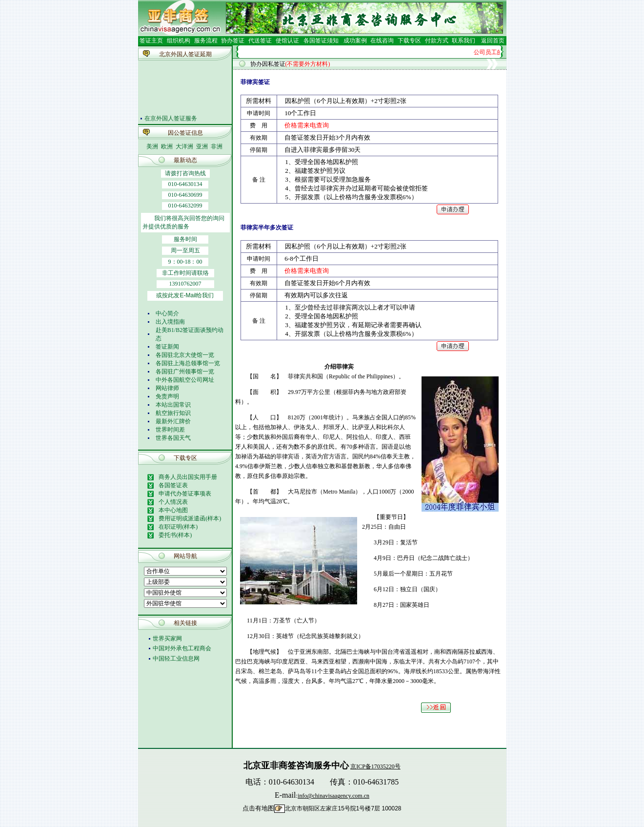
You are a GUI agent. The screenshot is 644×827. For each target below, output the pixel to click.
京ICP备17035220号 (375, 766)
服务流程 (206, 41)
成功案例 (355, 41)
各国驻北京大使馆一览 (185, 355)
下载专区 (409, 41)
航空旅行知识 (173, 413)
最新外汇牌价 (173, 421)
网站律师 (167, 388)
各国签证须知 (321, 41)
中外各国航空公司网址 (185, 380)
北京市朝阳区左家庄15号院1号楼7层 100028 (343, 808)
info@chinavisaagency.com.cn (333, 796)
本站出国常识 (173, 405)
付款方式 (437, 41)
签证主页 (151, 41)
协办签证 (233, 41)
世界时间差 (170, 430)
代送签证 (260, 41)
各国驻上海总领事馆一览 (188, 363)
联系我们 (463, 41)
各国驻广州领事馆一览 (185, 372)
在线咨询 (382, 41)
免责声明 (167, 396)
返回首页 (493, 41)
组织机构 (179, 41)
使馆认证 (287, 41)
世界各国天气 (173, 438)
